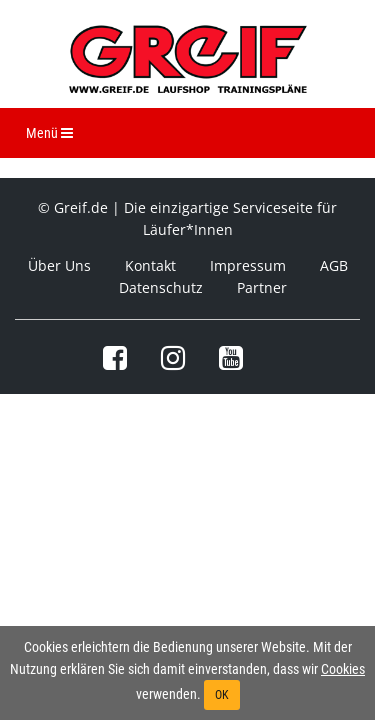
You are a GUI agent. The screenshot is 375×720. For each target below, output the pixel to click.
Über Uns (59, 265)
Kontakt (150, 265)
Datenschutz (161, 287)
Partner (262, 287)
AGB (334, 265)
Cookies (343, 669)
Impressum (248, 265)
